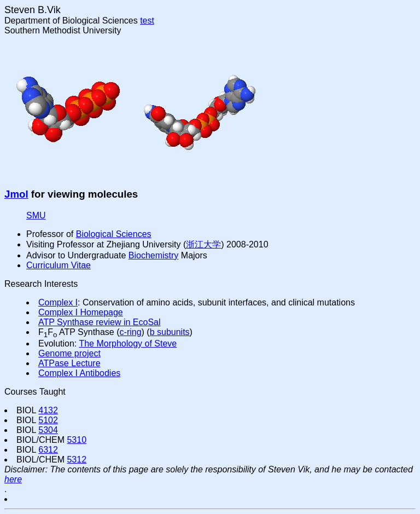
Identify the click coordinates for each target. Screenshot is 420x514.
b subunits (170, 332)
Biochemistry (154, 255)
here (13, 479)
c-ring (131, 332)
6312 (48, 450)
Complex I (58, 302)
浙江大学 (203, 244)
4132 (48, 410)
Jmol (16, 194)
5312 (77, 460)
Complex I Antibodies (79, 373)
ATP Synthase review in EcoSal (100, 322)
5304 (48, 430)
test (147, 21)
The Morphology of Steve (128, 343)
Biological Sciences (114, 234)
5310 (77, 440)
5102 (48, 420)
